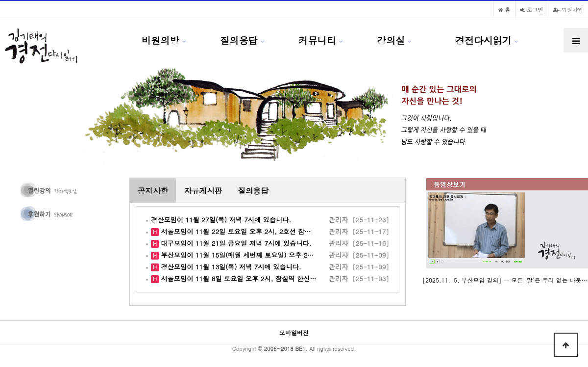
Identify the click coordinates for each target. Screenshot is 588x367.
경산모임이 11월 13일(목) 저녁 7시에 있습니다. (230, 267)
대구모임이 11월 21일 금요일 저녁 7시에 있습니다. (235, 243)
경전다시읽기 (483, 40)
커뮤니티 (317, 40)
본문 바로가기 (0, 0)
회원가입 (568, 9)
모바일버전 (294, 332)
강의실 (391, 40)
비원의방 (160, 40)
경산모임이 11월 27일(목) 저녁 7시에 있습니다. (221, 220)
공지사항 (153, 190)
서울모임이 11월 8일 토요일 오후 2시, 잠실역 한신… (238, 278)
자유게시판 (203, 190)
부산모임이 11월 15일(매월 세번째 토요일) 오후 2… (236, 255)
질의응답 (239, 40)
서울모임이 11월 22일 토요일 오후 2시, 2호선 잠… (235, 231)
